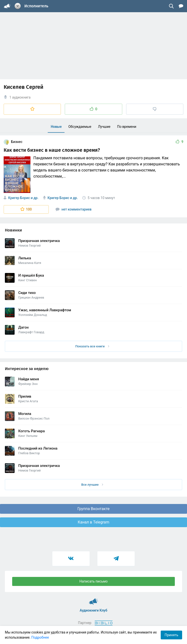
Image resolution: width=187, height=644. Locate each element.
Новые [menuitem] (56, 127)
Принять (171, 635)
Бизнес (13, 142)
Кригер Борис (19, 198)
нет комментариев (74, 209)
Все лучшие (92, 485)
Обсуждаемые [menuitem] (80, 127)
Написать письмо (93, 581)
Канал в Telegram (93, 522)
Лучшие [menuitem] (104, 127)
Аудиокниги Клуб (94, 599)
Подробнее (40, 637)
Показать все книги (92, 346)
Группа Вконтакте (93, 509)
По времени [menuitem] (127, 127)
